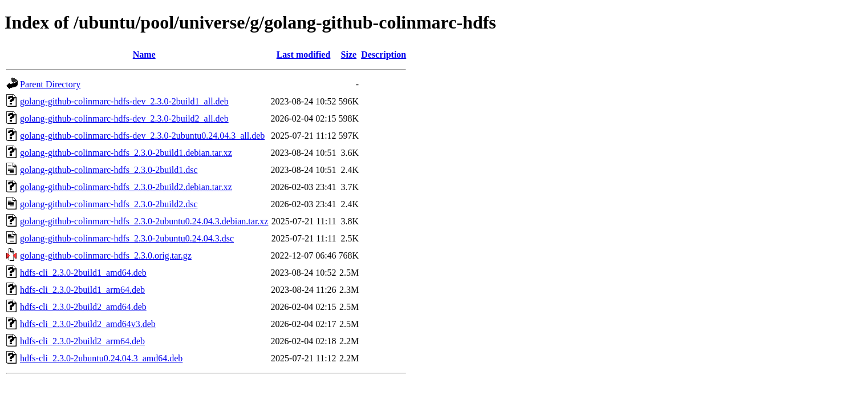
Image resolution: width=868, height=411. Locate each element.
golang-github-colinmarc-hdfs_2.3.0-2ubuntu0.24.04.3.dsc (127, 238)
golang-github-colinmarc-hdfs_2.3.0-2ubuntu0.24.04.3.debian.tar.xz (144, 221)
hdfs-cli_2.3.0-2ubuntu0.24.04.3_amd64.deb (101, 358)
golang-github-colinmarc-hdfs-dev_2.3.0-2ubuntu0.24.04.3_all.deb (142, 136)
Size (349, 55)
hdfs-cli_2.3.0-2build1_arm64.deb (82, 290)
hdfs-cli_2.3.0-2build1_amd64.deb (83, 273)
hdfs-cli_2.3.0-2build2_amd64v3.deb (88, 324)
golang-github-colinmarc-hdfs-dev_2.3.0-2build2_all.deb (124, 118)
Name (144, 55)
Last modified (304, 55)
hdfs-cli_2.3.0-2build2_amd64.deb (83, 307)
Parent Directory (50, 84)
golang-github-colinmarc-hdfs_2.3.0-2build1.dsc (109, 170)
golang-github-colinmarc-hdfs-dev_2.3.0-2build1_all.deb (124, 101)
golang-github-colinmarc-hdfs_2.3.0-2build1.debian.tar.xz (126, 153)
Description (384, 55)
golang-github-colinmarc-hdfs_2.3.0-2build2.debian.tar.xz (126, 187)
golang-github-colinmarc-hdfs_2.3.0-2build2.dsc (109, 204)
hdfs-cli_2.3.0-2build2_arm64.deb (82, 341)
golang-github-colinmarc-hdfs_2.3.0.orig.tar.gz (106, 255)
